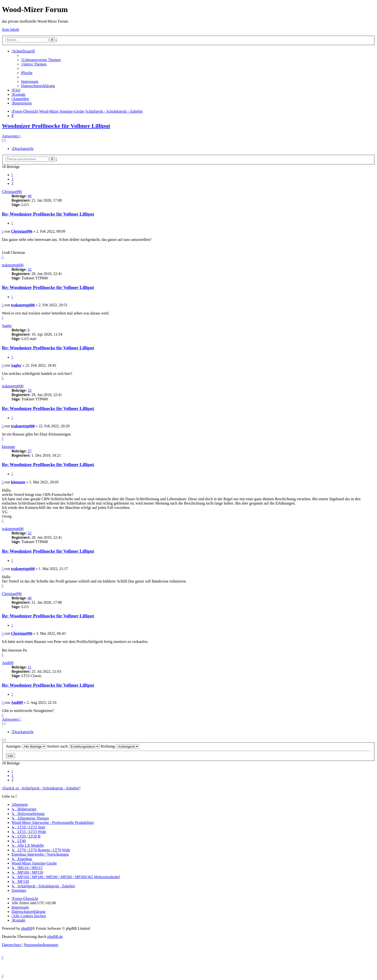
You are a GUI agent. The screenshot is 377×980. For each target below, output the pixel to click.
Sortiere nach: (73, 746)
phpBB (27, 928)
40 (30, 196)
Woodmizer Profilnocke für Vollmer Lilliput (56, 126)
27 (30, 451)
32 (30, 269)
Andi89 (8, 663)
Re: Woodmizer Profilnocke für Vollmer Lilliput (48, 214)
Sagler (7, 326)
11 (29, 667)
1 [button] (13, 179)
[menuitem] (41, 60)
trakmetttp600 (13, 265)
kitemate (9, 447)
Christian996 (12, 192)
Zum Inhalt (11, 29)
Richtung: (120, 746)
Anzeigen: (26, 746)
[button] (12, 175)
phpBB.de (55, 937)
